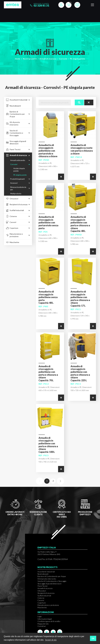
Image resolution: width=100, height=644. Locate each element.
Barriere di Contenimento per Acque (52, 576)
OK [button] (93, 638)
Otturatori (42, 591)
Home (18, 59)
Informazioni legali (45, 619)
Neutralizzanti (43, 574)
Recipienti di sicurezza (46, 593)
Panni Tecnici (43, 586)
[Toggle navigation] (92, 5)
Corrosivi (63, 59)
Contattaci (42, 626)
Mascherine (42, 607)
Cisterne (41, 598)
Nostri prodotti (30, 59)
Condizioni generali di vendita (49, 621)
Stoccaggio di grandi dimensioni (49, 584)
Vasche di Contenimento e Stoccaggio (52, 581)
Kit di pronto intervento (47, 579)
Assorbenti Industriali (46, 572)
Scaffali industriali (44, 596)
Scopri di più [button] (51, 640)
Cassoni (41, 600)
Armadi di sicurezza (48, 59)
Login (40, 616)
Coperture (42, 603)
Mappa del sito (43, 624)
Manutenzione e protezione (48, 605)
